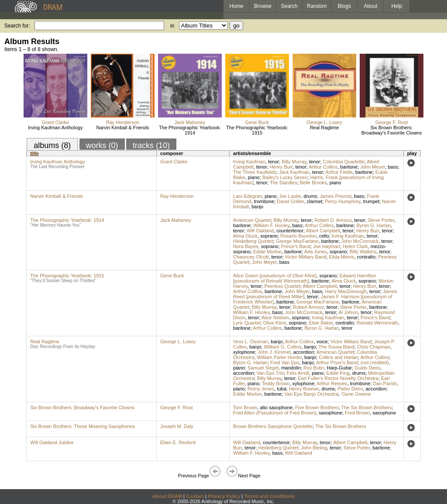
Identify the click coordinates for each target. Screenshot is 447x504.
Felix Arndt (298, 373)
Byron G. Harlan (373, 225)
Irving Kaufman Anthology (55, 128)
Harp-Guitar (339, 368)
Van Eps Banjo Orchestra (311, 394)
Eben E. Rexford (178, 442)
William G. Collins (282, 347)
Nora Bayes (246, 246)
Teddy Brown (276, 383)
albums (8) (52, 145)
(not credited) (375, 362)
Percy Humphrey (342, 201)
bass (393, 167)
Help (397, 6)
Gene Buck (257, 122)
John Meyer (373, 167)
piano (254, 177)
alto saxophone (276, 407)
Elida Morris (341, 257)
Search (289, 6)
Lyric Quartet (247, 323)
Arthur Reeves (332, 383)
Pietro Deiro (350, 389)
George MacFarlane (297, 241)
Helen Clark (355, 246)
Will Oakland (260, 231)
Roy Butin (314, 368)
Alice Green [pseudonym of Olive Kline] (275, 276)
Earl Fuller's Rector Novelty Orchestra (338, 378)
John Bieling (314, 448)
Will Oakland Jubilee (52, 442)
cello (324, 236)
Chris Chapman (374, 347)
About (370, 6)
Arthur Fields (339, 172)
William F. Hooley (272, 225)
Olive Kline (275, 323)
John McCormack (360, 241)
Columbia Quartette (343, 162)
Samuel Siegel (263, 368)
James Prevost (335, 196)
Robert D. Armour (333, 220)
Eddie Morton (267, 252)
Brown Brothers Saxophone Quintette (273, 426)
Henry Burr (281, 167)
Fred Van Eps (285, 362)
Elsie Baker (321, 323)
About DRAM (167, 496)
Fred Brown (357, 413)
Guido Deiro (367, 368)
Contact (195, 496)
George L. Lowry (324, 122)
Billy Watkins (363, 252)
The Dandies (283, 183)
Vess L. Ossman (251, 342)
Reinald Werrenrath (377, 323)
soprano (269, 236)
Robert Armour (308, 307)
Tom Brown (245, 407)
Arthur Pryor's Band (337, 362)
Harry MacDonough (346, 291)
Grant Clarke (55, 122)
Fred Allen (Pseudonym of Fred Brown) (275, 413)
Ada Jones (316, 252)
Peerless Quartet (282, 286)
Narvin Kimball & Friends (122, 128)
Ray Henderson (123, 122)
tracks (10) (151, 145)
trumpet (371, 201)
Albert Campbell (323, 231)
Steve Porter (381, 220)
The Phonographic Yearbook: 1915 (257, 130)
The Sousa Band (337, 347)
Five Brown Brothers (317, 407)
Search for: (17, 26)
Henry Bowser (304, 389)
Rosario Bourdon (298, 236)
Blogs (344, 6)
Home (236, 6)
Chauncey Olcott (251, 257)
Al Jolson (348, 312)
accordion (304, 352)
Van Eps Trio (270, 373)
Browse (263, 6)
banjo (257, 207)
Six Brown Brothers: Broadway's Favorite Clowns (392, 130)
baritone (349, 167)
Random (317, 6)
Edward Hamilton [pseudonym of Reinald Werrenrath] (304, 278)
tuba (281, 389)
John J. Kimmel (274, 352)
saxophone (330, 413)
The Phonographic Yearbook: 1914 (190, 130)
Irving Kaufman (249, 162)
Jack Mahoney (190, 122)
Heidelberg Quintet (253, 241)
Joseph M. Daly (177, 426)
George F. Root (392, 122)
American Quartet (252, 220)
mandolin (291, 368)
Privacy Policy (224, 496)
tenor (273, 162)
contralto (366, 257)
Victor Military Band (306, 257)
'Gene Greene (356, 394)
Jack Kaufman (294, 172)
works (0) (102, 145)
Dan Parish (385, 383)
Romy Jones (261, 389)
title (34, 153)
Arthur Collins (323, 167)
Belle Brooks (313, 183)
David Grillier (290, 201)
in (172, 26)
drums (311, 196)
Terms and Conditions (270, 496)
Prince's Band (296, 246)
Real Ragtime (325, 128)
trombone (264, 201)
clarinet (315, 201)
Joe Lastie (290, 196)
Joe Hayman (327, 246)
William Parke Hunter (279, 357)
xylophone (244, 352)
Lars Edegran (248, 196)
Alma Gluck (245, 236)
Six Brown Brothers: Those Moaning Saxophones (83, 426)
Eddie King (338, 373)
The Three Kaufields (255, 172)
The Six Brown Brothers (367, 407)
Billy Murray (294, 162)
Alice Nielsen (275, 318)
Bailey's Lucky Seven (285, 177)
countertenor (290, 231)
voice (322, 342)
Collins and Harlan (338, 357)
